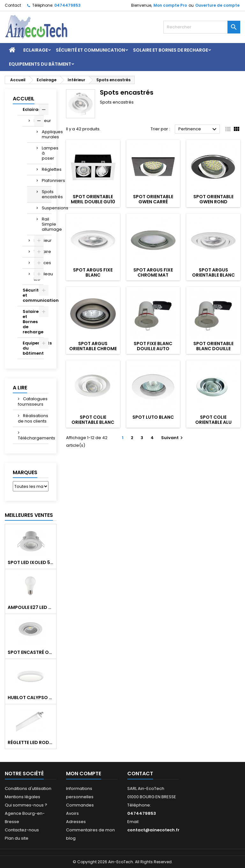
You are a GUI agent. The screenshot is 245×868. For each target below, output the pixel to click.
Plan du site (17, 838)
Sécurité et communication (90, 50)
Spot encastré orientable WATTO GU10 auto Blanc (31, 652)
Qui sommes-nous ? (26, 805)
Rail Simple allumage (47, 224)
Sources (39, 263)
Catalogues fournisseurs (33, 401)
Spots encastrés (47, 194)
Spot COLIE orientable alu (213, 420)
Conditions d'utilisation (28, 788)
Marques (25, 472)
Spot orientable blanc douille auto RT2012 (213, 349)
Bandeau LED (39, 276)
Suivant (173, 438)
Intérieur (39, 121)
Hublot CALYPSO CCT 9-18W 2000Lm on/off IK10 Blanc (31, 698)
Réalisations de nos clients (33, 418)
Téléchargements (33, 438)
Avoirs (72, 813)
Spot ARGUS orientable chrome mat (93, 349)
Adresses (76, 822)
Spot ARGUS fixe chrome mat (153, 272)
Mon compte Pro (170, 5)
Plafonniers (47, 181)
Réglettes (47, 169)
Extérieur (39, 240)
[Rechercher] (202, 27)
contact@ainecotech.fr (153, 830)
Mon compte (84, 774)
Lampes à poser (47, 153)
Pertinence (198, 129)
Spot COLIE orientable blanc (93, 420)
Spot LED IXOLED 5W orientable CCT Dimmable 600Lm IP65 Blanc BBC (31, 562)
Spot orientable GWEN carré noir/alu (153, 202)
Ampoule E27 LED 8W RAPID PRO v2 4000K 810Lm (31, 607)
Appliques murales (47, 134)
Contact (13, 5)
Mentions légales (22, 797)
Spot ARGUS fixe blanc (93, 272)
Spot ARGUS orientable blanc (213, 272)
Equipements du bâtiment (40, 64)
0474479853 (67, 5)
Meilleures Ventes (29, 515)
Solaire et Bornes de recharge (171, 50)
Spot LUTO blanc (153, 417)
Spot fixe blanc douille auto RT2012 (153, 349)
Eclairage (36, 50)
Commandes (80, 805)
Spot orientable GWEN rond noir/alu (213, 202)
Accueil (24, 99)
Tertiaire (39, 252)
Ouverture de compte (217, 5)
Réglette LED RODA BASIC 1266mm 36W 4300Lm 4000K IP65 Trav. (31, 742)
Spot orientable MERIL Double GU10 (93, 199)
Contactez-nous (22, 830)
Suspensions (47, 208)
